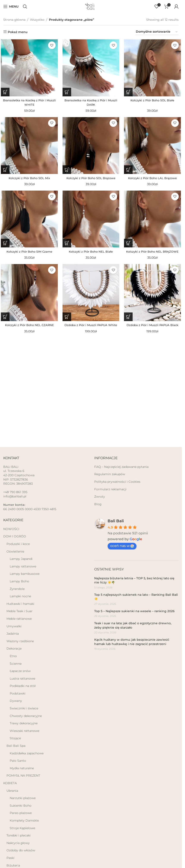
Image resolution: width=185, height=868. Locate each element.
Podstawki (18, 693)
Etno (13, 656)
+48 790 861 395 (15, 492)
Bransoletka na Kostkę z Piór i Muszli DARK (91, 102)
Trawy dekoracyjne (24, 723)
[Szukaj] (25, 6)
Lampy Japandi (21, 559)
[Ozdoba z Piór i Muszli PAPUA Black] (154, 296)
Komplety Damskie (24, 820)
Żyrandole (17, 589)
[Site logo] (91, 6)
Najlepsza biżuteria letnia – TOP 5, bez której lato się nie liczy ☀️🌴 (134, 580)
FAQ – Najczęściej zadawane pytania (121, 467)
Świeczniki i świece (24, 708)
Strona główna (14, 20)
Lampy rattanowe (23, 566)
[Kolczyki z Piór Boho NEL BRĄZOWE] (154, 221)
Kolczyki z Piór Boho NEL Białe (91, 253)
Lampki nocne (20, 596)
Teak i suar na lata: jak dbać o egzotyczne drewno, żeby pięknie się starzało (133, 625)
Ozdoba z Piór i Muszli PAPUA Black (154, 328)
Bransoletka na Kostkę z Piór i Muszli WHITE (28, 102)
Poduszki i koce (18, 544)
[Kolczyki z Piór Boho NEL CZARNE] (28, 296)
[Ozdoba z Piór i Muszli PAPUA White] (91, 296)
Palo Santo (18, 761)
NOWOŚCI (11, 529)
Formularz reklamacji (110, 489)
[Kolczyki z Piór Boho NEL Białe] (91, 221)
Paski (10, 858)
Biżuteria (13, 865)
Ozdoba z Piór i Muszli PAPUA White (91, 328)
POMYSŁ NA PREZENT (23, 776)
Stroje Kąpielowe (22, 828)
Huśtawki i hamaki (20, 604)
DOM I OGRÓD (15, 536)
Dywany (16, 701)
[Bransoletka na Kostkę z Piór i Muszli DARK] (91, 68)
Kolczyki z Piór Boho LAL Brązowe (153, 179)
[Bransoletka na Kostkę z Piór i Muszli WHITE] (28, 68)
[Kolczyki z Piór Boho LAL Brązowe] (154, 147)
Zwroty (100, 497)
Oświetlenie (15, 551)
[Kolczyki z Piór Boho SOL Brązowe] (91, 147)
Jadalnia (13, 634)
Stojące (15, 738)
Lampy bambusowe (25, 574)
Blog (98, 504)
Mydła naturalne (22, 768)
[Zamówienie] (157, 32)
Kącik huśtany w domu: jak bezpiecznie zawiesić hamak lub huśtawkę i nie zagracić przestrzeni (132, 642)
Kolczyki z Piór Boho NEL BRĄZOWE (153, 253)
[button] (4, 92)
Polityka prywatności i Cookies (117, 482)
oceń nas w (122, 546)
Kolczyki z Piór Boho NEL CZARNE (28, 328)
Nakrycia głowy (18, 843)
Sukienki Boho (21, 806)
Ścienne (16, 664)
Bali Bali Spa (16, 746)
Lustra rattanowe (22, 678)
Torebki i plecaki (19, 835)
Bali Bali (116, 521)
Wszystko (37, 20)
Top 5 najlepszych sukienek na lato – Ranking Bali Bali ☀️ (136, 597)
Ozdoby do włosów (21, 850)
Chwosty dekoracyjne (26, 716)
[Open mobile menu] (11, 6)
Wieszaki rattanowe (24, 731)
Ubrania (12, 791)
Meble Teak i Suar (20, 611)
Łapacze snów (20, 671)
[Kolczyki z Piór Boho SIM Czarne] (28, 221)
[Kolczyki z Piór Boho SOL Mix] (28, 147)
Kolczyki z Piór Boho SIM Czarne (28, 253)
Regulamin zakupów (110, 474)
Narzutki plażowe (23, 798)
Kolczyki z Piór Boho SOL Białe (153, 100)
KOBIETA (10, 783)
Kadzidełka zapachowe (27, 753)
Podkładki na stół (23, 686)
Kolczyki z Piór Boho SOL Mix (28, 179)
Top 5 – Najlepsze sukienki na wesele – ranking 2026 (134, 611)
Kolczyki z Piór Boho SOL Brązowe (91, 179)
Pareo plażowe (21, 813)
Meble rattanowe (19, 619)
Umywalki (14, 626)
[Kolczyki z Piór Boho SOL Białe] (154, 68)
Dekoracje (14, 648)
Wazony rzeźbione (20, 641)
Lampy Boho (19, 581)
